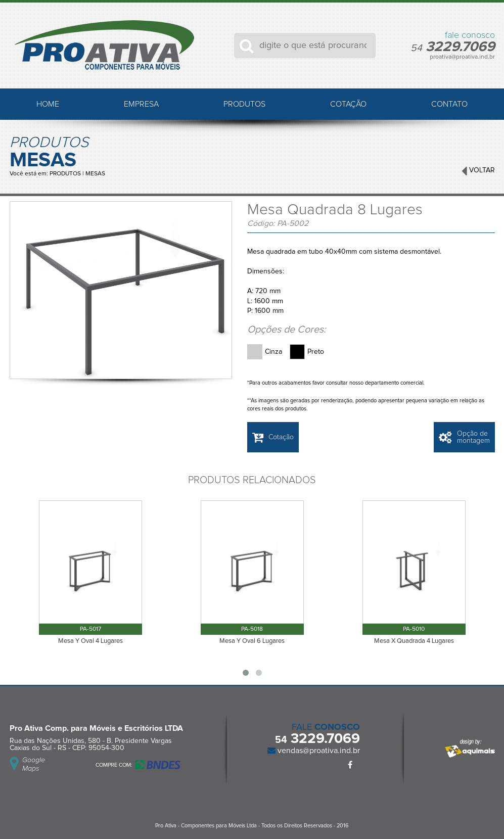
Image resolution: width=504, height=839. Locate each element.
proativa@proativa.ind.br (462, 57)
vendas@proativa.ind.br (318, 751)
